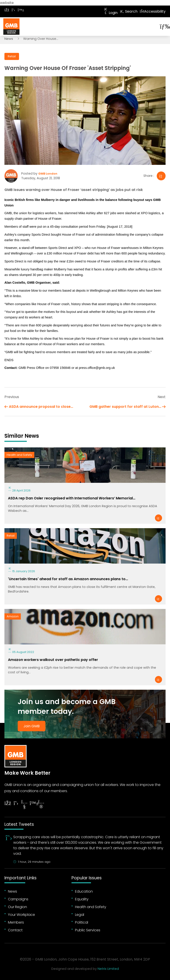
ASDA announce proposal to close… (41, 407)
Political (82, 922)
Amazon (13, 616)
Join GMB (32, 726)
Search (129, 11)
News (9, 39)
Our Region (17, 907)
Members (16, 922)
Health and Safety (19, 455)
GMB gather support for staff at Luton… (125, 407)
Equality (82, 899)
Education (84, 891)
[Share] (161, 176)
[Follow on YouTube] (24, 805)
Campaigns (18, 899)
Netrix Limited (108, 969)
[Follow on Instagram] (41, 805)
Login (110, 13)
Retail (12, 56)
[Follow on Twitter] (13, 10)
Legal (80, 915)
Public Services (88, 930)
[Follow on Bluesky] (20, 10)
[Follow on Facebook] (7, 10)
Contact (15, 930)
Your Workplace (21, 915)
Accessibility (153, 11)
